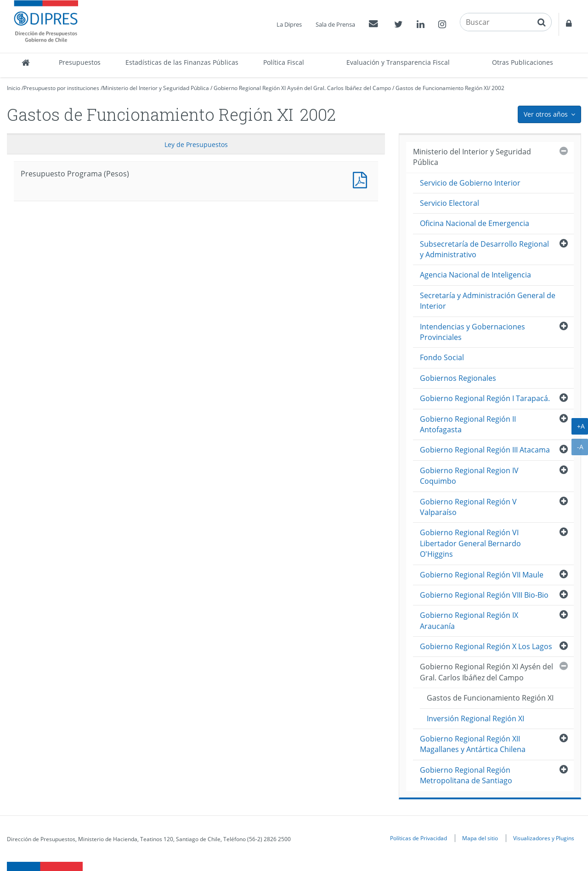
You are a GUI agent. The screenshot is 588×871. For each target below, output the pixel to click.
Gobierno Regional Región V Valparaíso (468, 507)
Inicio (14, 88)
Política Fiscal (284, 62)
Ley (196, 144)
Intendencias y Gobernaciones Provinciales (472, 332)
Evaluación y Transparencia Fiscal (398, 62)
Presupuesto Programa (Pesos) (362, 179)
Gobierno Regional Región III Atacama (485, 450)
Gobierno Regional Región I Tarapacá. (485, 398)
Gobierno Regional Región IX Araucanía (469, 620)
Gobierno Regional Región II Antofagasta (468, 424)
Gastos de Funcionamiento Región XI (442, 88)
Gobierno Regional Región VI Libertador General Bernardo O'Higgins (470, 543)
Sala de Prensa (335, 24)
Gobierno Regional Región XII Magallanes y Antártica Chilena (473, 744)
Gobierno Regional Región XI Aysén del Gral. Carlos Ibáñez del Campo (302, 88)
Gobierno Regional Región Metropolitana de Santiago (466, 775)
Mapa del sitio (480, 838)
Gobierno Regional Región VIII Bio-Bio (484, 595)
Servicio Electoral (449, 203)
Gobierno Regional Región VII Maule (482, 575)
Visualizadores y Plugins (544, 838)
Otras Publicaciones (523, 62)
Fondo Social (442, 357)
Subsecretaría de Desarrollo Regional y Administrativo (484, 249)
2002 (498, 88)
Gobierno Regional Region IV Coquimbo (469, 476)
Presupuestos (80, 62)
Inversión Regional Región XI (475, 718)
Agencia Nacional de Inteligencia (475, 275)
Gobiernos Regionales (458, 378)
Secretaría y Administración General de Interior (488, 301)
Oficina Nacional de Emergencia (475, 223)
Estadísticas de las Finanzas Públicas (182, 62)
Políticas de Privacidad (418, 838)
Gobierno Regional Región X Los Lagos (486, 646)
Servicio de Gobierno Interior (470, 183)
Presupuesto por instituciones (61, 88)
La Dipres (289, 24)
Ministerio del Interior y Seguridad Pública (156, 88)
